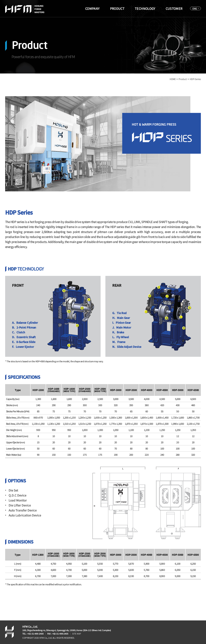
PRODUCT (117, 8)
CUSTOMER (174, 8)
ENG (195, 9)
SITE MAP (77, 634)
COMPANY (92, 8)
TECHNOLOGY (145, 8)
